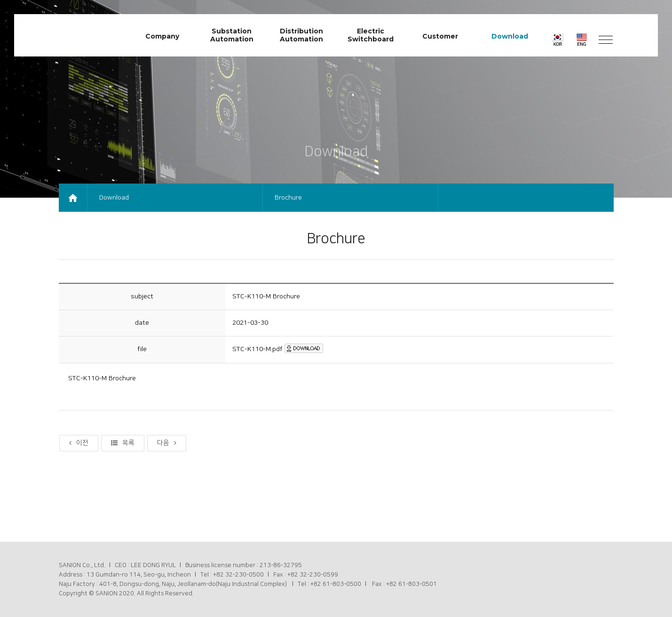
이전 (79, 443)
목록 (123, 443)
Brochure (288, 198)
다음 (167, 443)
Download (114, 198)
